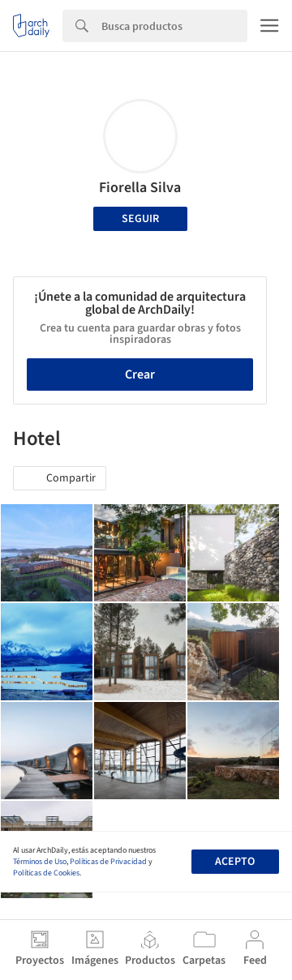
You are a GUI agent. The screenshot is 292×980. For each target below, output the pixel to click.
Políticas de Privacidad (108, 862)
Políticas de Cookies (46, 873)
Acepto (235, 862)
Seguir (140, 219)
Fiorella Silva (140, 188)
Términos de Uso (40, 862)
